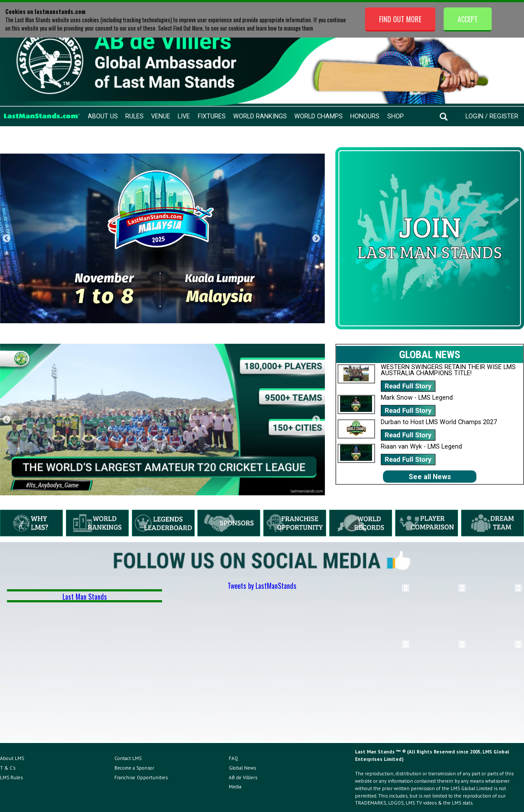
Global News (242, 768)
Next (316, 238)
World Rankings (260, 116)
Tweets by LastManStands (262, 586)
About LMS (12, 758)
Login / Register (492, 116)
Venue (161, 116)
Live (184, 116)
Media (235, 787)
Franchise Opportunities (141, 777)
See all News (430, 477)
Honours (365, 116)
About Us (103, 116)
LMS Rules (11, 777)
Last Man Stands (85, 597)
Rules (134, 116)
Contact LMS (128, 758)
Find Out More (400, 19)
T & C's (8, 768)
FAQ (233, 758)
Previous (7, 238)
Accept (468, 19)
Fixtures (212, 116)
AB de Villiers (243, 777)
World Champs (319, 116)
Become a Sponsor (134, 768)
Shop (396, 116)
